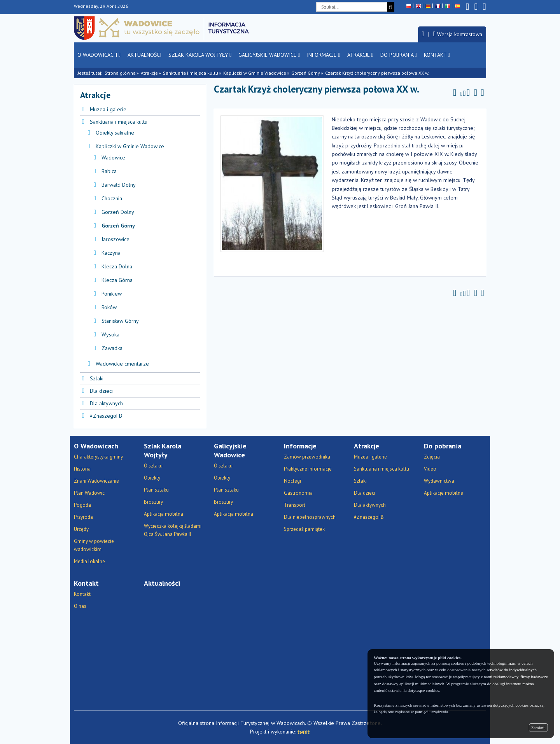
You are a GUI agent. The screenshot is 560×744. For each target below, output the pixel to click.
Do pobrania (399, 55)
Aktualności (144, 55)
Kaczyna (111, 253)
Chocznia (112, 198)
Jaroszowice (115, 239)
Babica (109, 171)
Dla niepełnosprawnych (310, 517)
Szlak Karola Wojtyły (200, 55)
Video (430, 469)
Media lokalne (89, 561)
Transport (295, 505)
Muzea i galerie (108, 109)
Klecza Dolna (117, 266)
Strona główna (120, 73)
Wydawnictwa (439, 481)
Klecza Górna (117, 280)
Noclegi (292, 481)
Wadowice (113, 158)
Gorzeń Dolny (118, 212)
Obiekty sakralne (115, 133)
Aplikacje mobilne (444, 493)
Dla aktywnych (106, 403)
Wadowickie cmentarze (122, 364)
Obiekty (152, 478)
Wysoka (110, 334)
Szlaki (97, 378)
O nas (80, 606)
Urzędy (81, 529)
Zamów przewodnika (307, 457)
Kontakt (437, 55)
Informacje (323, 55)
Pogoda (82, 505)
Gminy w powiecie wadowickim (94, 545)
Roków (109, 307)
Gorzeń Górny (306, 73)
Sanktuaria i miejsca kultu (191, 73)
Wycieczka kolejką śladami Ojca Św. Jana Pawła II (173, 530)
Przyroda (83, 517)
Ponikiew (112, 294)
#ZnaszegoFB (106, 416)
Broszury (153, 502)
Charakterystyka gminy (98, 457)
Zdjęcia (432, 457)
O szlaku (153, 466)
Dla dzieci (101, 391)
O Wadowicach (99, 55)
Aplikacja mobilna (164, 514)
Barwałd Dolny (119, 185)
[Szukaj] (391, 7)
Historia (82, 469)
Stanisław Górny (120, 321)
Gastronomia (298, 493)
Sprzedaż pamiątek (304, 529)
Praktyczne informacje (308, 469)
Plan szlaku (156, 490)
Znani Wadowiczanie (96, 481)
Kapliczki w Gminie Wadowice (255, 73)
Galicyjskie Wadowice (269, 55)
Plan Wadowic (89, 493)
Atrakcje (360, 55)
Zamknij (538, 728)
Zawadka (112, 348)
